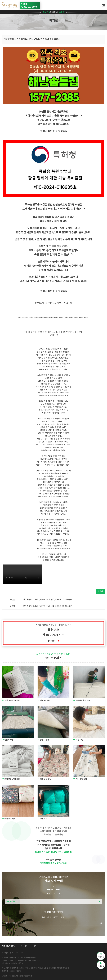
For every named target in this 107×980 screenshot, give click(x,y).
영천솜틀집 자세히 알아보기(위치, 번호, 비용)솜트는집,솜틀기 (48, 606)
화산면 (31, 317)
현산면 (36, 317)
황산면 (71, 317)
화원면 (86, 317)
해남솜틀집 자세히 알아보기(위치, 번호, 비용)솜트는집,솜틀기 (32, 39)
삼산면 (26, 317)
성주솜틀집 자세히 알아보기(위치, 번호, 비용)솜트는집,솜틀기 (48, 600)
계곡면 (61, 317)
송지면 (41, 317)
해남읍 (21, 317)
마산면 (66, 317)
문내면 (81, 317)
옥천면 (56, 317)
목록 (100, 591)
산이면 (76, 317)
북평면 (46, 317)
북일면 (51, 317)
